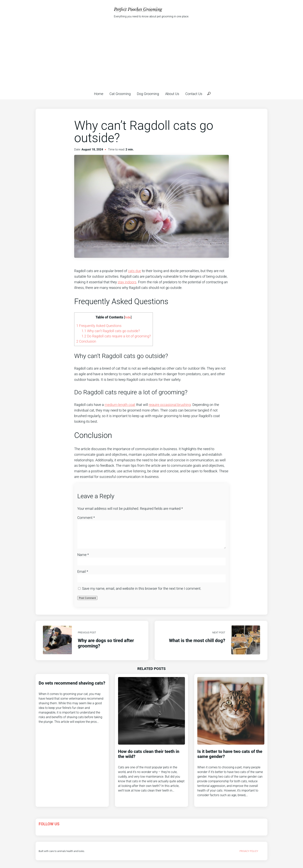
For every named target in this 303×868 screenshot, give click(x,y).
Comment (86, 518)
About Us (172, 94)
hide (128, 317)
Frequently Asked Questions (99, 326)
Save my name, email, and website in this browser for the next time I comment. (142, 593)
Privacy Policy (249, 856)
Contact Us (194, 94)
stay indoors (127, 282)
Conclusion (86, 341)
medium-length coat (120, 405)
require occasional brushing (170, 405)
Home (99, 94)
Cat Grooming (120, 94)
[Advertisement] (151, 55)
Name (83, 559)
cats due (134, 271)
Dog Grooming (148, 94)
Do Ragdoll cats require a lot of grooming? (116, 336)
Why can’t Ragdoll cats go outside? (111, 331)
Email (83, 576)
